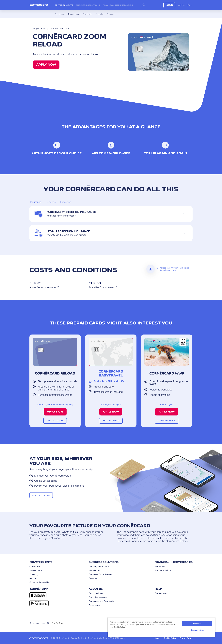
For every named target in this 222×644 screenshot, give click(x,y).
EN (190, 5)
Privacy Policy (186, 638)
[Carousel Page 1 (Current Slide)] (36, 202)
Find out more (55, 421)
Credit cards (35, 566)
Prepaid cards (39, 28)
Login (169, 5)
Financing (34, 574)
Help (181, 5)
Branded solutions (163, 570)
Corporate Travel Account (101, 574)
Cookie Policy (170, 638)
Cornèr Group (58, 623)
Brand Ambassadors (98, 597)
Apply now (46, 65)
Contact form (161, 593)
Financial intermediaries (118, 5)
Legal (158, 638)
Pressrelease (95, 605)
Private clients (64, 5)
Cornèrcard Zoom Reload (60, 28)
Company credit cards (99, 566)
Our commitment (96, 593)
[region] (161, 627)
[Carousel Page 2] (51, 202)
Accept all (197, 623)
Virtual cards (95, 570)
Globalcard (160, 566)
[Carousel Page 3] (66, 202)
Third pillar (88, 14)
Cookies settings (197, 630)
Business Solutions (88, 5)
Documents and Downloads (101, 601)
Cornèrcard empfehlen (40, 582)
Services (33, 578)
